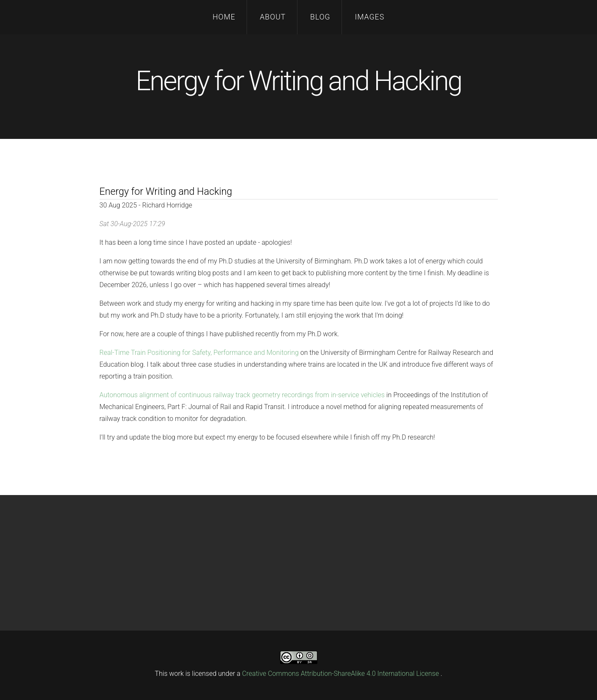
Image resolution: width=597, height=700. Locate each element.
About (273, 17)
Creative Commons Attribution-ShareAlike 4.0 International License (341, 674)
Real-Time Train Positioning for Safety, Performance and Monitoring (199, 353)
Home (224, 17)
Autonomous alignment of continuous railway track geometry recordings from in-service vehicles (242, 395)
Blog (320, 17)
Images (369, 17)
